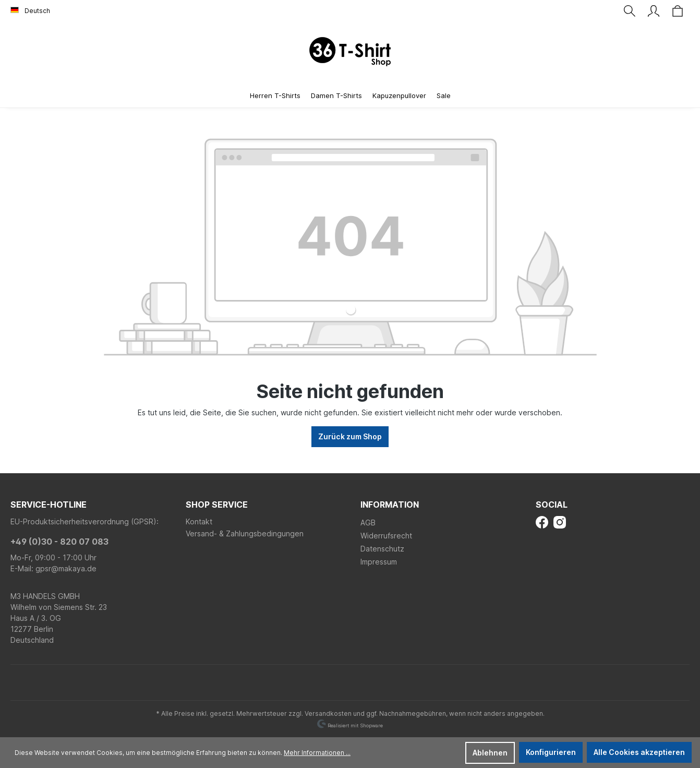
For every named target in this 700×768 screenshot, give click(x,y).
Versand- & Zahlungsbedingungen (245, 533)
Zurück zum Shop (350, 436)
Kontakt (199, 521)
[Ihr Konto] (654, 11)
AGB (368, 523)
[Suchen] (630, 11)
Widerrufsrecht (386, 536)
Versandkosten (328, 713)
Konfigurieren (551, 752)
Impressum (379, 562)
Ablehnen (490, 753)
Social (552, 505)
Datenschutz (382, 549)
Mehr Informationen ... (317, 753)
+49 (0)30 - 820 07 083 (59, 542)
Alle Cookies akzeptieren (639, 752)
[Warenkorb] (678, 11)
